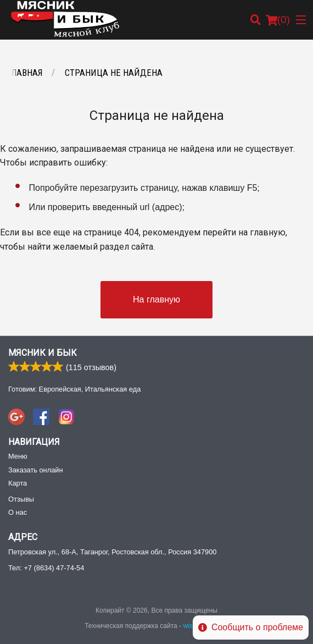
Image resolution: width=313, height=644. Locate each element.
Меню (18, 456)
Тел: (46, 568)
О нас (18, 512)
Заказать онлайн (35, 470)
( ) (278, 20)
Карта (18, 483)
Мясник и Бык (43, 353)
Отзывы (21, 499)
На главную (156, 299)
